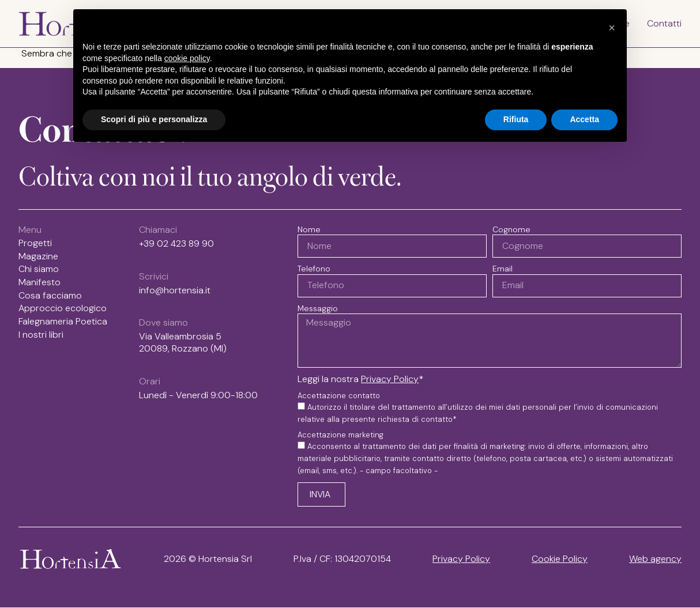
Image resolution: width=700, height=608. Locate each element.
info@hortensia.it (175, 290)
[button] (612, 28)
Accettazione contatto (339, 396)
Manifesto (39, 282)
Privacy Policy (390, 379)
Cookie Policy (560, 559)
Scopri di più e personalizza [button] (154, 119)
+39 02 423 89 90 (176, 243)
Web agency (655, 559)
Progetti (35, 243)
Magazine (38, 256)
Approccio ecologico (63, 309)
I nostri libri (44, 335)
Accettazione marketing (340, 436)
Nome (309, 229)
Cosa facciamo (50, 296)
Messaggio (318, 308)
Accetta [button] (584, 119)
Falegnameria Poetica (63, 322)
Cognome (511, 229)
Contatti (664, 24)
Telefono (314, 269)
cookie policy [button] (187, 58)
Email (503, 269)
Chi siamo (39, 270)
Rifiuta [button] (516, 119)
